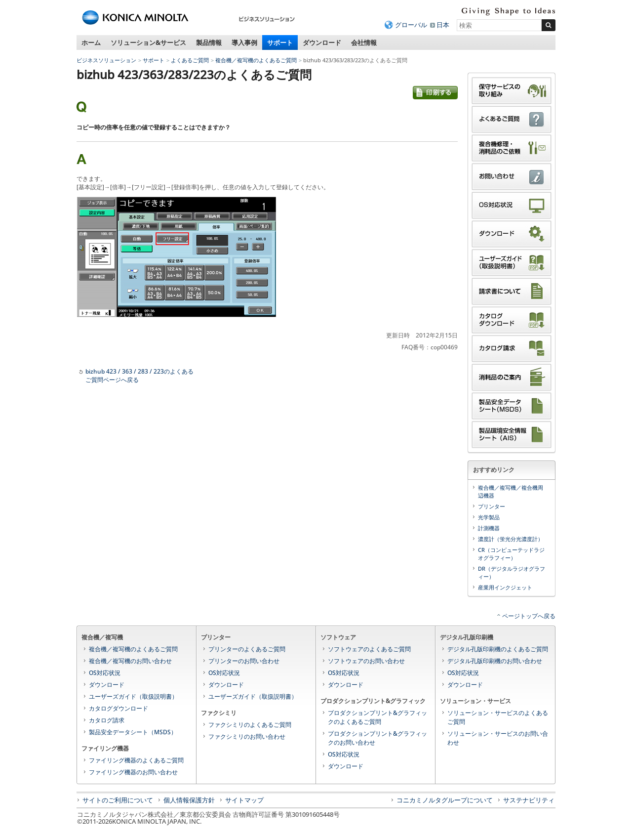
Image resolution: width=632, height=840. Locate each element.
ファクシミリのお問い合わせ (247, 736)
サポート (280, 42)
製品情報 (209, 42)
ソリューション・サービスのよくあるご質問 (498, 717)
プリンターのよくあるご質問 (247, 649)
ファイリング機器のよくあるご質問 (136, 760)
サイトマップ (244, 800)
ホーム (91, 42)
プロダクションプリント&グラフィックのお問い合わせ (377, 738)
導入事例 (244, 42)
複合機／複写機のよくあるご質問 (256, 60)
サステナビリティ (529, 800)
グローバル (411, 25)
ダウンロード (322, 42)
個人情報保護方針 (189, 800)
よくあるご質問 (190, 60)
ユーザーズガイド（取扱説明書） (133, 696)
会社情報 (364, 42)
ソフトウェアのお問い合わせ (366, 661)
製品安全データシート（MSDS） (133, 732)
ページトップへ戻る (529, 616)
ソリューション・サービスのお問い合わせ (498, 738)
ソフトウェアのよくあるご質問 (369, 649)
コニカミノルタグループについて (445, 800)
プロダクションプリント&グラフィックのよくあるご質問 (377, 717)
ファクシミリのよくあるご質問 (250, 725)
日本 (443, 25)
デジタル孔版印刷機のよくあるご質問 (498, 649)
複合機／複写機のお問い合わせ (130, 661)
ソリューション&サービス (148, 42)
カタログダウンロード (118, 708)
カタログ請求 (107, 720)
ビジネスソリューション (106, 60)
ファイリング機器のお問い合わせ (133, 772)
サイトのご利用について (118, 800)
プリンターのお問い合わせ (244, 661)
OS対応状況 (105, 673)
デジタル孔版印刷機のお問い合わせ (495, 661)
